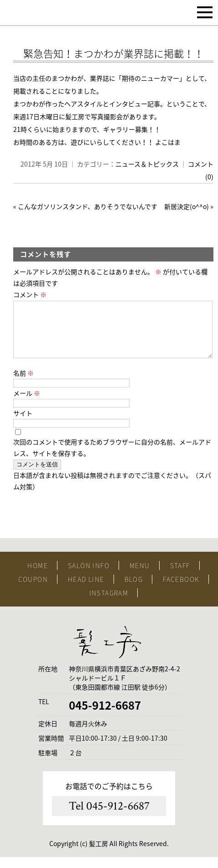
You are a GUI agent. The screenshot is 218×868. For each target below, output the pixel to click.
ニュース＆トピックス (147, 164)
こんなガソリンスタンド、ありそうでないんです (88, 206)
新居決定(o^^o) (187, 206)
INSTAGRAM (109, 604)
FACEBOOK (181, 590)
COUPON (33, 590)
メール (27, 404)
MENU (140, 576)
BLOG (134, 590)
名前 (23, 384)
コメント (30, 294)
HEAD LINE (86, 590)
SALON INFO (89, 576)
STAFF (180, 576)
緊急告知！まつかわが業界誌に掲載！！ (114, 53)
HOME (38, 576)
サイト (23, 424)
